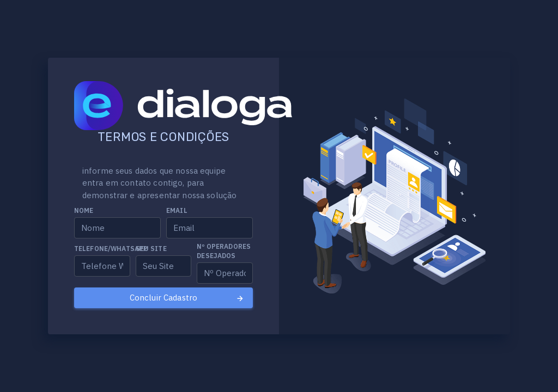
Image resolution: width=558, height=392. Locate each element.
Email (177, 210)
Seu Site (151, 249)
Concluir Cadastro (187, 298)
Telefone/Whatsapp (111, 249)
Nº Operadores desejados (224, 251)
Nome (84, 210)
